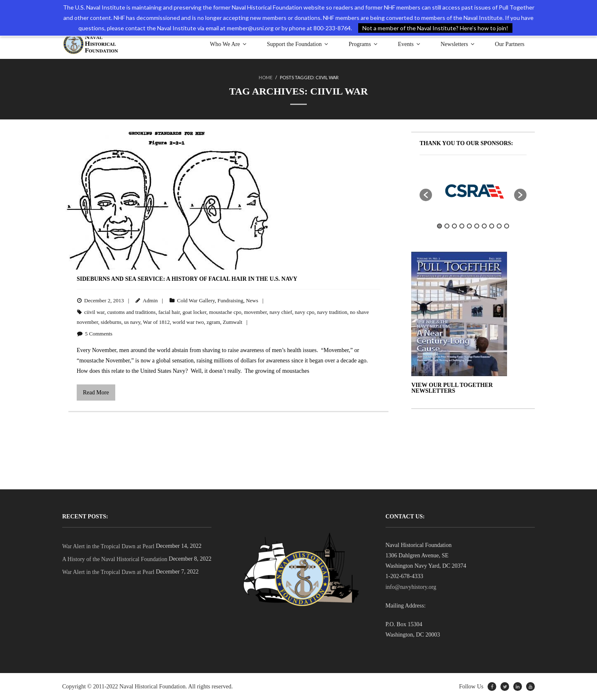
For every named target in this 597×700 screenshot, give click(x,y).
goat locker (194, 312)
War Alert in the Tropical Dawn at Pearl (108, 546)
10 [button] (507, 226)
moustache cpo (225, 312)
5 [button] (469, 226)
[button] (426, 195)
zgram (213, 322)
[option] (473, 191)
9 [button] (499, 226)
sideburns (111, 322)
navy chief (281, 312)
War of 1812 (157, 322)
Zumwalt (232, 322)
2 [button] (447, 226)
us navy (132, 322)
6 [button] (477, 226)
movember (255, 312)
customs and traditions (131, 312)
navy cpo (305, 312)
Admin (150, 300)
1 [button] (439, 226)
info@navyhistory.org (411, 587)
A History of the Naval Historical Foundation (115, 559)
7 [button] (484, 226)
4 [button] (462, 226)
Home (266, 77)
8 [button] (492, 226)
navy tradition (332, 312)
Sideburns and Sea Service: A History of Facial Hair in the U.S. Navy (187, 279)
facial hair (169, 312)
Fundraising (231, 300)
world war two (188, 322)
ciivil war (94, 312)
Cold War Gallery (196, 300)
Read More (96, 393)
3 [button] (454, 226)
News (252, 300)
